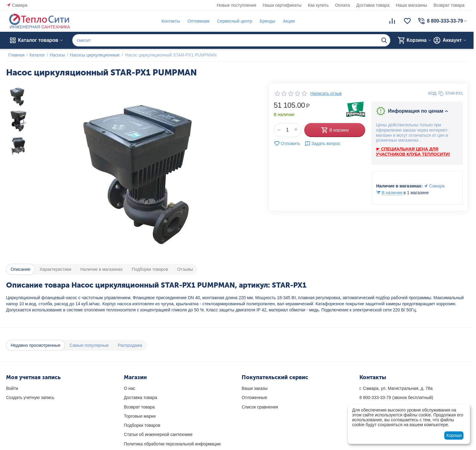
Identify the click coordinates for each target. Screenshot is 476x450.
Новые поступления (236, 5)
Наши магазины (411, 5)
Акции (287, 21)
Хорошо (454, 435)
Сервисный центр (232, 21)
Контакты (168, 21)
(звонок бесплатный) (396, 397)
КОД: (433, 93)
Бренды (265, 21)
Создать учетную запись (30, 397)
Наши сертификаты (282, 5)
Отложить (287, 143)
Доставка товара (373, 5)
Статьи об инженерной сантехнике (158, 434)
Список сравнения (260, 407)
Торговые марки (140, 416)
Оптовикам (196, 21)
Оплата (342, 5)
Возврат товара (449, 5)
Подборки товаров (142, 425)
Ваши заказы (255, 388)
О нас (130, 388)
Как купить (318, 5)
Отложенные (254, 397)
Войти (12, 388)
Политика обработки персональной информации (172, 444)
